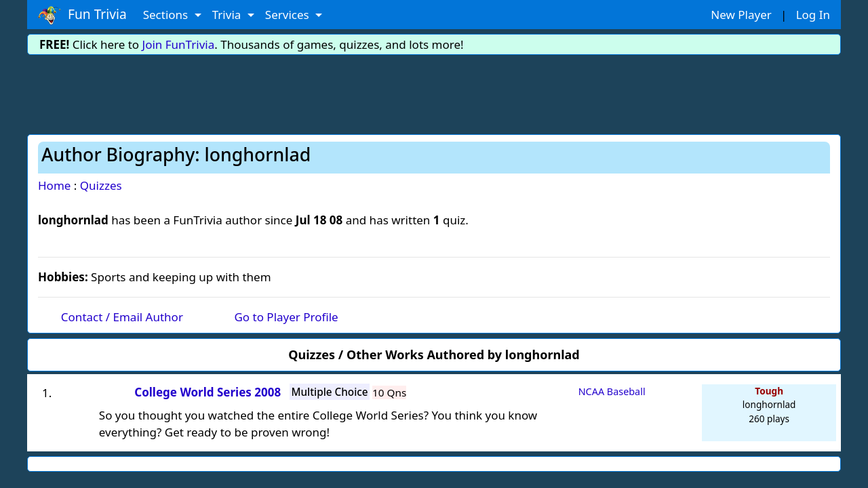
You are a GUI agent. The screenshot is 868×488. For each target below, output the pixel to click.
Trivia (228, 15)
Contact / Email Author (122, 317)
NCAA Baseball (612, 391)
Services (289, 15)
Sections (167, 15)
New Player (741, 15)
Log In (813, 15)
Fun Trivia (82, 15)
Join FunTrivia (179, 44)
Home (54, 185)
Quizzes (101, 185)
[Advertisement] (434, 92)
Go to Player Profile (286, 317)
